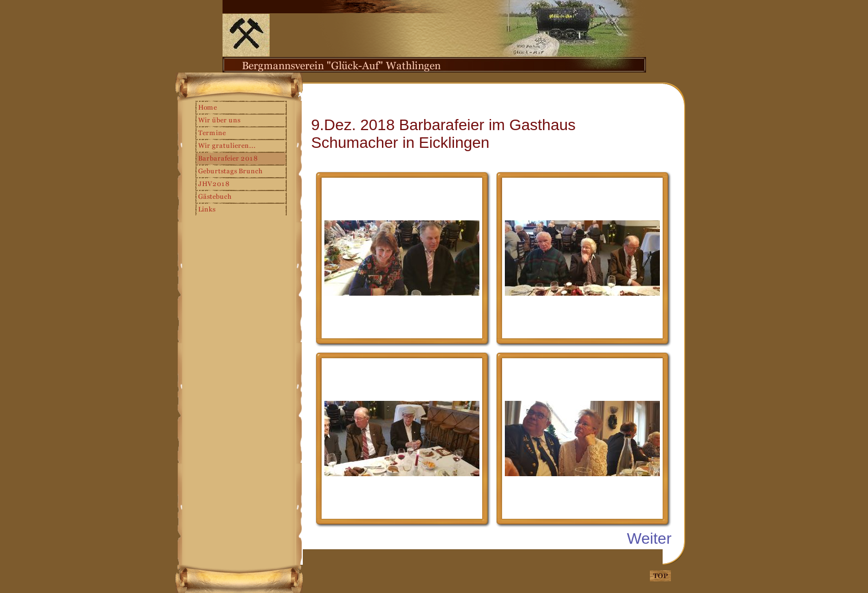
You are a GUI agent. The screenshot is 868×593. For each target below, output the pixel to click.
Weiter (649, 538)
